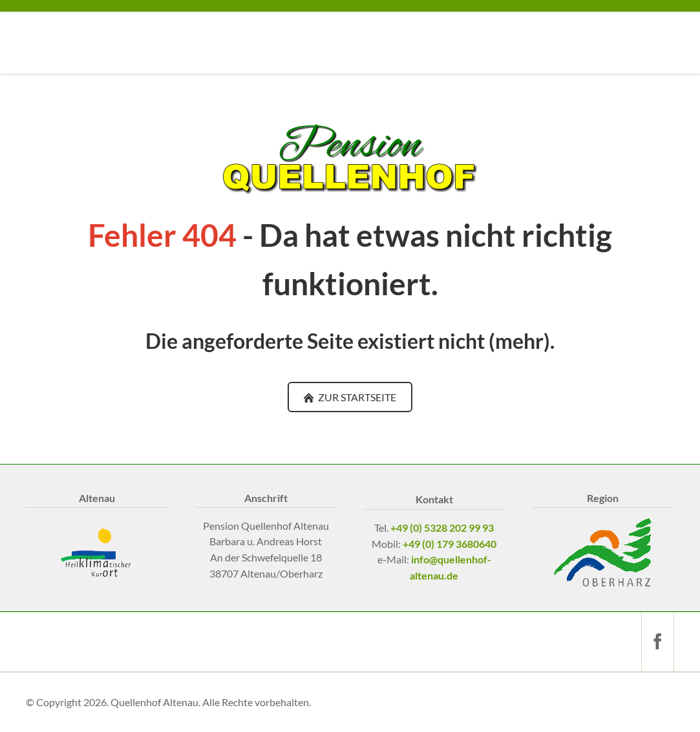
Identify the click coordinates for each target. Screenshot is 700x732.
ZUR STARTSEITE (356, 397)
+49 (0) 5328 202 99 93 (442, 528)
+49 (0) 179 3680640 (450, 544)
